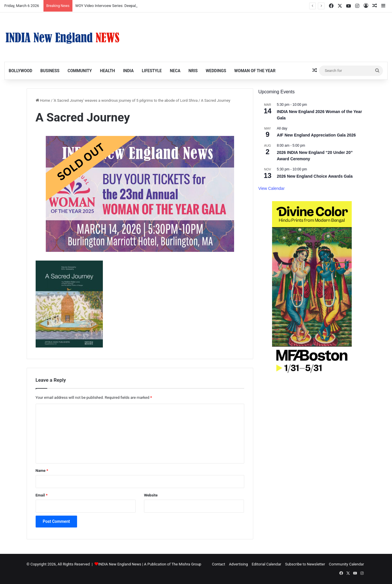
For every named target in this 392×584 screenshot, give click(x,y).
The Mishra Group (186, 564)
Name (42, 471)
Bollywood (20, 71)
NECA (175, 71)
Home (43, 100)
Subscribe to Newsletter (305, 564)
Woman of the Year (255, 71)
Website (151, 495)
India (128, 71)
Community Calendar (346, 564)
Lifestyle (152, 71)
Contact (218, 564)
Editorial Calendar (267, 564)
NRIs (193, 71)
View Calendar (272, 188)
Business (50, 71)
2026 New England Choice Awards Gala (315, 176)
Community (80, 71)
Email (42, 495)
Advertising (238, 564)
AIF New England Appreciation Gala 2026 (317, 135)
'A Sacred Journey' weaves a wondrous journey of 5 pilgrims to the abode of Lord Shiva (125, 100)
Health (107, 71)
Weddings (216, 71)
